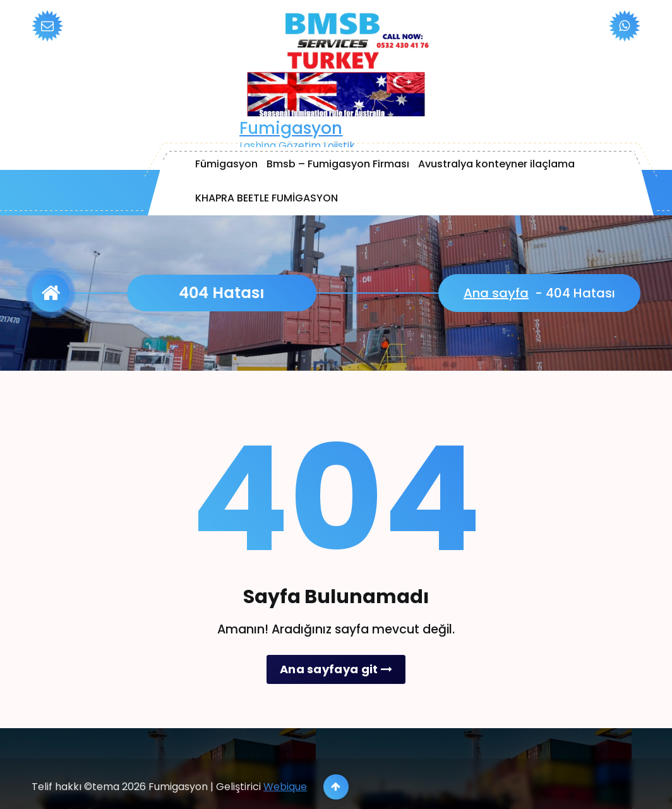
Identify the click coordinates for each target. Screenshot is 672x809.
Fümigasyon (226, 164)
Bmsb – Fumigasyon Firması (338, 164)
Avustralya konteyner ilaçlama (496, 164)
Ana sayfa (496, 293)
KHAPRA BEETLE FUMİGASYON (267, 198)
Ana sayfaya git (336, 669)
